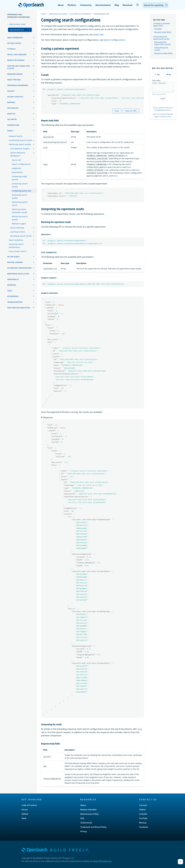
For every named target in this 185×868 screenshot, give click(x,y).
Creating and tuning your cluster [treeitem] (18, 67)
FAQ (82, 818)
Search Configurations (114, 40)
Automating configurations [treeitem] (19, 268)
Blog (117, 5)
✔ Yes (157, 74)
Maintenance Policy (89, 814)
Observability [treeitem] (13, 279)
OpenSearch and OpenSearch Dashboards (18, 16)
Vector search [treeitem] (13, 257)
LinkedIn (143, 814)
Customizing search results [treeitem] (20, 140)
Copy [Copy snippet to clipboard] (117, 111)
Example (158, 29)
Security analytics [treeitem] (15, 97)
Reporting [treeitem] (12, 285)
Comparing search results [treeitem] (20, 185)
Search (44, 14)
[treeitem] (34, 37)
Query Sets (98, 34)
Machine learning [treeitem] (15, 262)
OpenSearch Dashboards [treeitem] (18, 85)
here (129, 167)
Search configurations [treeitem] (21, 164)
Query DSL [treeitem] (11, 114)
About (61, 5)
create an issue (166, 117)
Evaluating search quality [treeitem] (19, 196)
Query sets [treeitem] (16, 160)
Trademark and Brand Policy (93, 827)
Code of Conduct (29, 805)
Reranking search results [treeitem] (21, 236)
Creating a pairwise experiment (162, 25)
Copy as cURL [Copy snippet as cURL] (131, 111)
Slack (24, 818)
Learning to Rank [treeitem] (18, 232)
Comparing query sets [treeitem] (22, 191)
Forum (25, 810)
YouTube (143, 818)
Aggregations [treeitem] (13, 125)
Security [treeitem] (11, 91)
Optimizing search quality (58, 14)
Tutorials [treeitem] (11, 49)
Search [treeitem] (10, 131)
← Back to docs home (16, 24)
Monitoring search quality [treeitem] (20, 218)
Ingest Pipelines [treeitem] (14, 80)
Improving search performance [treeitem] (16, 246)
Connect (143, 805)
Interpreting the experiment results (161, 38)
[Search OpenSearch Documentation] (155, 5)
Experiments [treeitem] (17, 172)
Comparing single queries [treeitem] (19, 178)
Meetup (143, 823)
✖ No (169, 74)
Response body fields (163, 53)
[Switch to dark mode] (137, 5)
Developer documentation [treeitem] (19, 308)
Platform (72, 5)
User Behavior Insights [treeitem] (20, 149)
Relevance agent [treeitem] (19, 224)
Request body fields (163, 32)
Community (86, 5)
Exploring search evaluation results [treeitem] (20, 211)
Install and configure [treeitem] (17, 55)
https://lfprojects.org (102, 861)
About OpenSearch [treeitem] (15, 38)
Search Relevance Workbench (80, 14)
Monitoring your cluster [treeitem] (18, 274)
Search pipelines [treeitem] (16, 240)
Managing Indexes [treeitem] (15, 74)
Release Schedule (88, 810)
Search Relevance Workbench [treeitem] (18, 154)
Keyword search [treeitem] (16, 136)
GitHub (25, 814)
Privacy (84, 831)
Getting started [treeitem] (14, 43)
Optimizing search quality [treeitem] (20, 144)
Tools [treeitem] (10, 291)
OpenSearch (32, 5)
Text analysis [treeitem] (13, 108)
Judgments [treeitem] (16, 168)
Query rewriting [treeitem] (17, 228)
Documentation (103, 5)
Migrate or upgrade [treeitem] (16, 60)
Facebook (144, 827)
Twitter (142, 810)
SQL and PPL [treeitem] (12, 119)
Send (163, 99)
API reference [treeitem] (13, 296)
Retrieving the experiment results (162, 43)
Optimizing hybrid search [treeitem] (20, 204)
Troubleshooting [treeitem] (15, 302)
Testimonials (86, 823)
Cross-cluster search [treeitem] (18, 251)
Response (48, 417)
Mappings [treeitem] (11, 102)
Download (127, 5)
